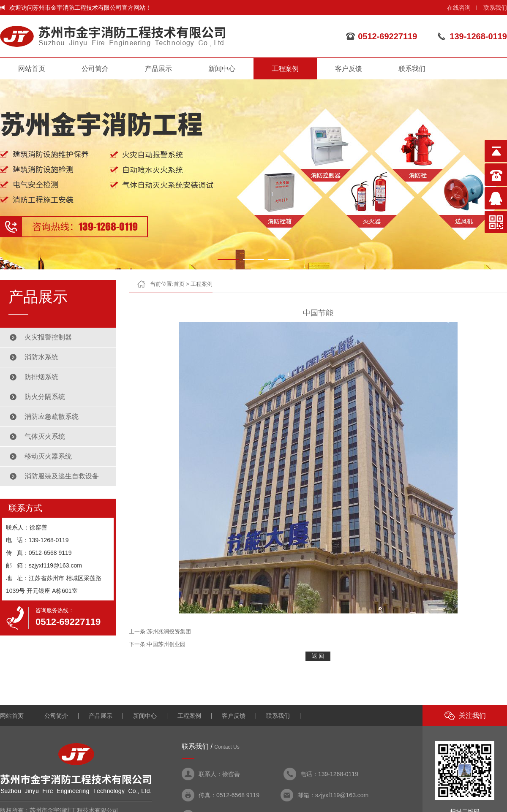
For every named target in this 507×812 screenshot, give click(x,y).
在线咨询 (459, 8)
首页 (179, 284)
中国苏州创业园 (166, 644)
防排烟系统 (41, 377)
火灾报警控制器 (48, 337)
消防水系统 (41, 357)
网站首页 (32, 69)
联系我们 (495, 8)
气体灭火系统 (45, 436)
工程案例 (285, 69)
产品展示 (158, 69)
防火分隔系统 (45, 397)
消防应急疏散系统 (52, 417)
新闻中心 (222, 69)
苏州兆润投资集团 (169, 631)
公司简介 (95, 69)
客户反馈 (349, 69)
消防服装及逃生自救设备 (62, 476)
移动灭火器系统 (48, 456)
